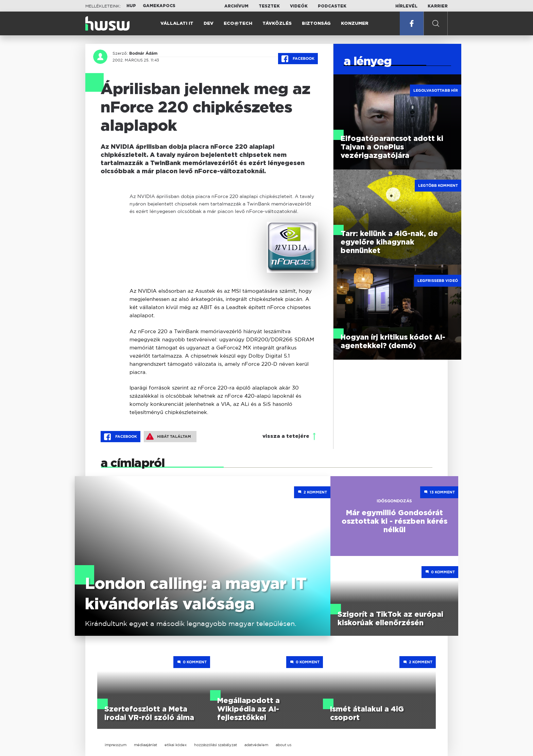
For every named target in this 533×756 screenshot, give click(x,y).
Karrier (438, 6)
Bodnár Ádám (143, 53)
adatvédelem (256, 745)
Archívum (236, 6)
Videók (299, 6)
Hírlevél (406, 6)
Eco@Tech (238, 24)
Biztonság (316, 24)
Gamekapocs (159, 6)
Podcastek (332, 6)
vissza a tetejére (286, 436)
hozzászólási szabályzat (216, 745)
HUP (131, 6)
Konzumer (355, 24)
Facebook (298, 59)
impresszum (116, 745)
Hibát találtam (169, 436)
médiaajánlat (145, 745)
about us (283, 745)
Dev (209, 24)
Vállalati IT (177, 24)
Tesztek (269, 6)
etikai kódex (176, 745)
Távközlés (277, 24)
